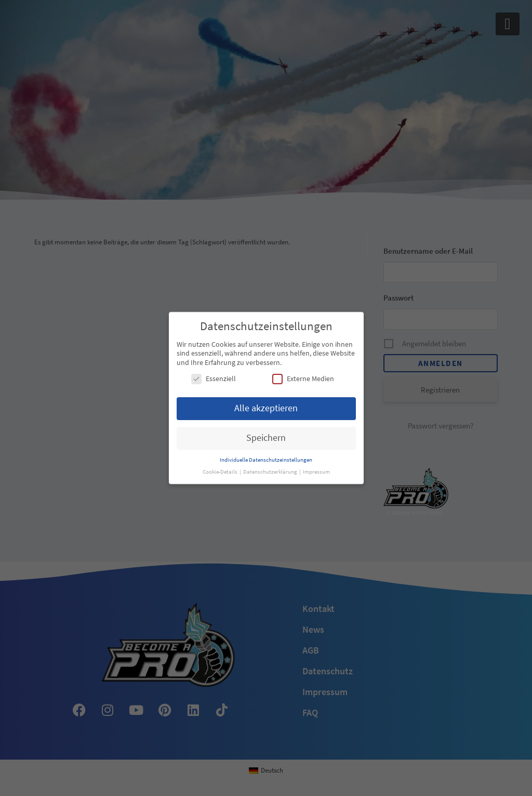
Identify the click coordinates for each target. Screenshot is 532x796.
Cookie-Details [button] (221, 472)
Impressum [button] (316, 472)
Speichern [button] (266, 438)
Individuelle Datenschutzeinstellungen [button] (266, 460)
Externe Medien (303, 379)
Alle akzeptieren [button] (266, 408)
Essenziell (214, 379)
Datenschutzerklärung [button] (271, 472)
